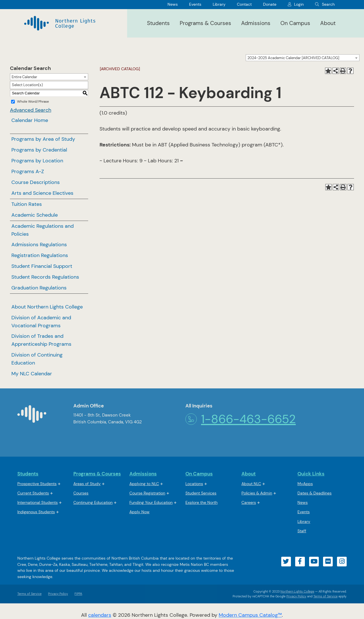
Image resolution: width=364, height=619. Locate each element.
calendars (100, 615)
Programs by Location (37, 161)
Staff (302, 531)
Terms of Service (29, 594)
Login (299, 4)
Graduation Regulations (39, 288)
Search (328, 4)
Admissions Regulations (39, 245)
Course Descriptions (36, 182)
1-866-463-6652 (241, 419)
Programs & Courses (205, 23)
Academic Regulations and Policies (43, 230)
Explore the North (201, 502)
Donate (270, 4)
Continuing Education (93, 502)
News (173, 4)
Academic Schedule (35, 215)
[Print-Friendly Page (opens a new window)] (343, 71)
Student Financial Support (42, 266)
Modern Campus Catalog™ (250, 615)
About (328, 23)
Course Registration (147, 493)
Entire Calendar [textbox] (24, 77)
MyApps (305, 484)
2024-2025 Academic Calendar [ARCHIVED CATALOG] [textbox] (293, 58)
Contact (244, 4)
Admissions (256, 23)
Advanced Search (31, 110)
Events (195, 4)
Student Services (201, 493)
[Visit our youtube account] (314, 562)
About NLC (251, 484)
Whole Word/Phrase (33, 102)
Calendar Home (30, 120)
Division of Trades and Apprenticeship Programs (41, 340)
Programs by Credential (39, 150)
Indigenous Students (36, 512)
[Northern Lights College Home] (32, 416)
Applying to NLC (144, 484)
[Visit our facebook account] (300, 562)
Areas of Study (87, 484)
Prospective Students (37, 484)
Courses (81, 493)
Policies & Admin (257, 493)
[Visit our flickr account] (328, 562)
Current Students (33, 493)
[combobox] (303, 58)
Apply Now (139, 512)
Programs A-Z (28, 171)
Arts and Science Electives (42, 193)
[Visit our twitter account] (286, 562)
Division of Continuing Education (37, 359)
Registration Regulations (40, 255)
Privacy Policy (58, 594)
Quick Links (311, 474)
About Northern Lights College (47, 307)
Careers (249, 502)
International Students (38, 502)
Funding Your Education (151, 502)
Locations (194, 484)
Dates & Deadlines (315, 493)
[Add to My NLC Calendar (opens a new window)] (328, 71)
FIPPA (77, 594)
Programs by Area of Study (43, 139)
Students (158, 23)
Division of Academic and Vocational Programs (41, 322)
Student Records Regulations (45, 277)
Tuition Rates (27, 204)
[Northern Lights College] (60, 23)
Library (219, 4)
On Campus (295, 23)
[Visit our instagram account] (342, 562)
